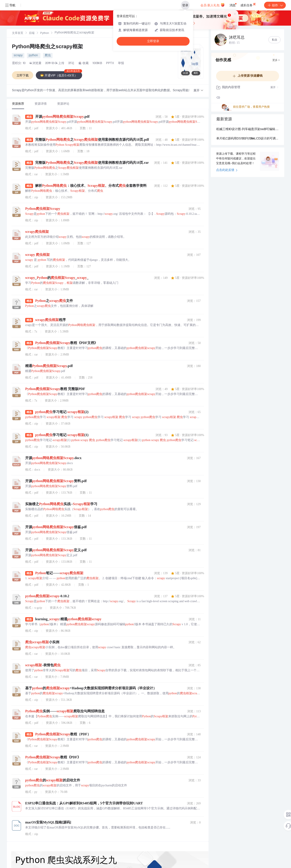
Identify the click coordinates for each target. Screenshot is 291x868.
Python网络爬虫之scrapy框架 (47, 47)
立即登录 (153, 41)
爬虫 (48, 56)
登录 (185, 5)
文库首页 (18, 33)
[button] (198, 91)
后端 (32, 33)
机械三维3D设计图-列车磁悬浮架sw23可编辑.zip (248, 129)
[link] (18, 33)
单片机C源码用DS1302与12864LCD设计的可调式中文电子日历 (248, 139)
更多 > (276, 60)
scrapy (18, 56)
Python (45, 33)
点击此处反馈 (227, 170)
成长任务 (248, 4)
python (34, 56)
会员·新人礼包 (212, 5)
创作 (275, 5)
